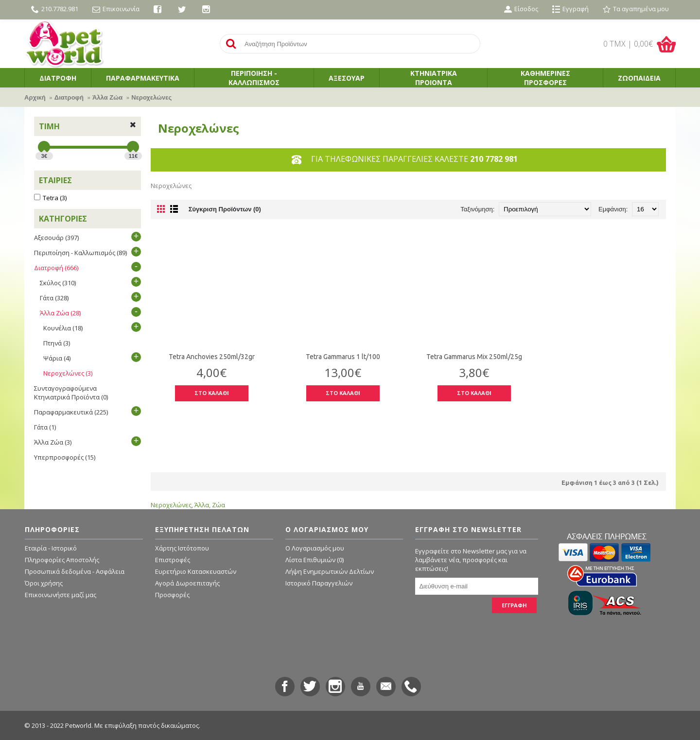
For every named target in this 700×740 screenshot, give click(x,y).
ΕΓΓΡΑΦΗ (514, 605)
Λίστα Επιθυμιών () (315, 560)
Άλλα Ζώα (107, 97)
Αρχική (35, 97)
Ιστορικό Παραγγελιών (319, 583)
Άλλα (202, 505)
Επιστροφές (173, 560)
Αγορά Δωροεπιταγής (187, 583)
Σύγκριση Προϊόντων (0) (225, 209)
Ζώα (219, 505)
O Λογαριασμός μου (315, 548)
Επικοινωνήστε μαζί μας (61, 595)
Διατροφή (69, 97)
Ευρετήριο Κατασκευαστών (196, 571)
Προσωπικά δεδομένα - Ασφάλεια (75, 571)
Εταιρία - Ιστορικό (51, 548)
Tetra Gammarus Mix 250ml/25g (474, 357)
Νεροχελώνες (151, 97)
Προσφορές (172, 595)
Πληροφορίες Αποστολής (62, 560)
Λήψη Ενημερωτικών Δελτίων (330, 571)
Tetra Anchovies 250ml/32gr (212, 357)
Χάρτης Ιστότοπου (182, 548)
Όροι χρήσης (44, 583)
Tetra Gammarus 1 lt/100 (343, 357)
